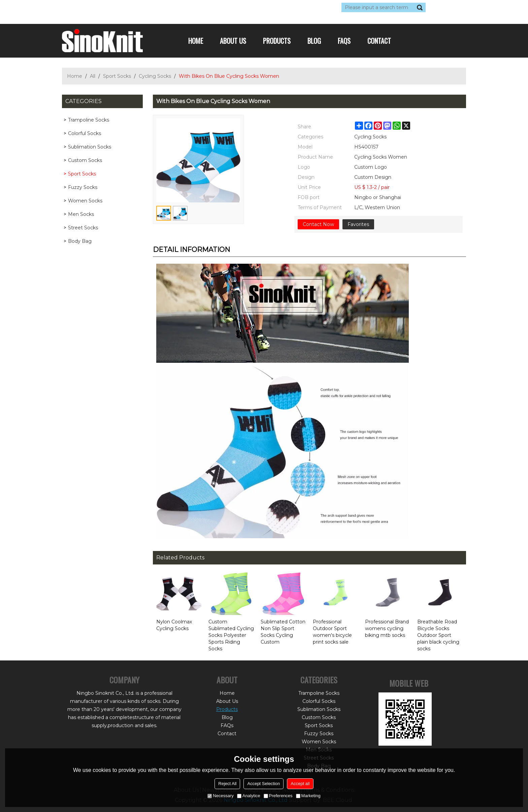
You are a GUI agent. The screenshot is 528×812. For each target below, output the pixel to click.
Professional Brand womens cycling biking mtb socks (387, 628)
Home (196, 41)
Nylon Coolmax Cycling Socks (174, 625)
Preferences (278, 796)
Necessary (220, 796)
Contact (379, 41)
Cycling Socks (155, 76)
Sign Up (124, 7)
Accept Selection (263, 784)
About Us (233, 41)
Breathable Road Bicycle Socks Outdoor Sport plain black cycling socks (438, 635)
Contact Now (318, 224)
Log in (103, 7)
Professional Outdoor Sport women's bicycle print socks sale (332, 632)
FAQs (344, 41)
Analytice (249, 796)
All (93, 76)
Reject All (227, 784)
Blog (314, 41)
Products (277, 41)
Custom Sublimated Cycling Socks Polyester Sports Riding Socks (231, 635)
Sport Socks (117, 76)
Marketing (308, 796)
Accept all (300, 784)
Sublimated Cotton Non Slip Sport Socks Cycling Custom (283, 632)
